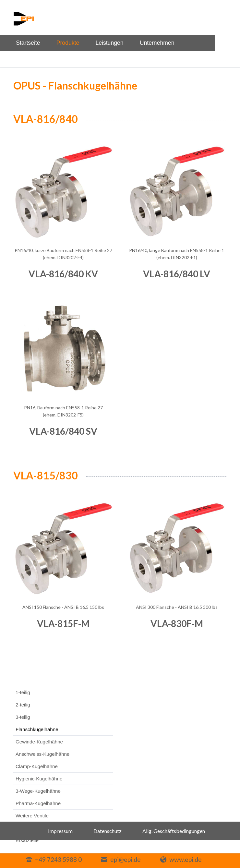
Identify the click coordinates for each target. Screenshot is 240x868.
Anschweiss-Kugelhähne (42, 754)
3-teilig (23, 717)
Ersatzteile (27, 840)
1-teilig (23, 692)
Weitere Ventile (32, 816)
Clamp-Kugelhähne (37, 766)
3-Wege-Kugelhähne (38, 791)
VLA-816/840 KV (63, 274)
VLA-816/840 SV (63, 431)
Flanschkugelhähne (37, 729)
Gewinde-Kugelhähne (39, 742)
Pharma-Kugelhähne (38, 803)
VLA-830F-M (177, 623)
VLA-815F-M (63, 623)
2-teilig (23, 705)
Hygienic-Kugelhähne (39, 779)
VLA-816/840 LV (177, 274)
